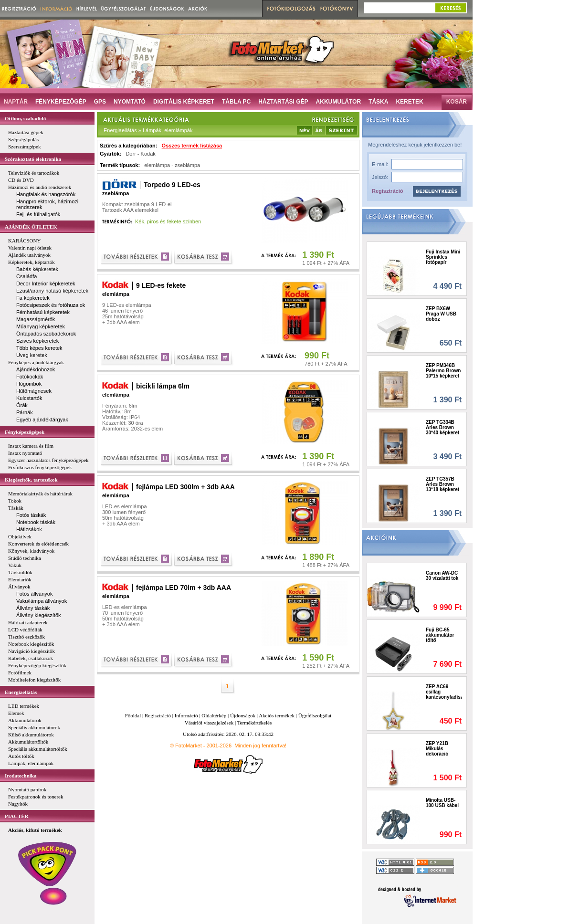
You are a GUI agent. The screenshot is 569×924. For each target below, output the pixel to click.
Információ (186, 715)
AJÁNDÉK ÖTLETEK (31, 227)
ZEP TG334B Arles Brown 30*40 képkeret (443, 427)
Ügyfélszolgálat (315, 715)
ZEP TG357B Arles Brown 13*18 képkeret (443, 484)
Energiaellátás (21, 692)
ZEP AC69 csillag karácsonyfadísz (444, 692)
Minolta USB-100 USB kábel (442, 803)
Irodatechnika (21, 776)
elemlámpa (157, 165)
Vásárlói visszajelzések (209, 723)
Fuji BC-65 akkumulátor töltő (440, 635)
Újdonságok (243, 715)
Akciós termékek (277, 715)
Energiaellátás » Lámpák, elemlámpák (148, 130)
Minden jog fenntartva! (260, 745)
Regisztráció (387, 191)
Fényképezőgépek (25, 432)
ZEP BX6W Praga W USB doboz (441, 314)
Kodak (148, 154)
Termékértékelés (255, 723)
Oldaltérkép (214, 715)
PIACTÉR (17, 816)
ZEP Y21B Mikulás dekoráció (437, 749)
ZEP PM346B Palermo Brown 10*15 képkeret (443, 371)
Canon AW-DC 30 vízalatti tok (442, 576)
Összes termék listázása (192, 146)
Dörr (131, 154)
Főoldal (133, 715)
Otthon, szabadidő (25, 118)
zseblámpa (187, 165)
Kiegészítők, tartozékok (31, 480)
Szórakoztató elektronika (33, 159)
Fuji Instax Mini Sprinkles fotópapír (443, 257)
